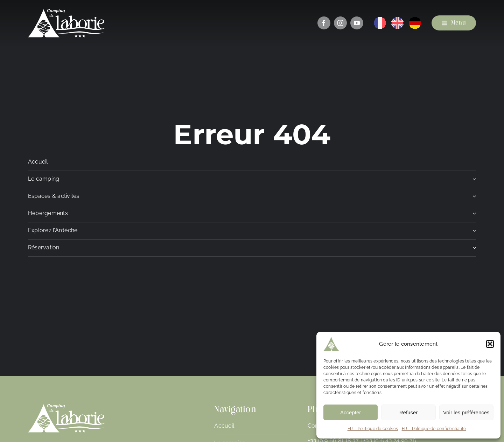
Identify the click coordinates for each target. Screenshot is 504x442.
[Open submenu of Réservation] (473, 250)
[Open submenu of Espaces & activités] (473, 198)
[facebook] (324, 23)
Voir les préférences (466, 412)
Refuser (409, 412)
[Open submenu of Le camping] (473, 181)
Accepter (351, 412)
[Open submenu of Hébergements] (473, 215)
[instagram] (340, 23)
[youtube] (357, 23)
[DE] (415, 19)
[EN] (397, 19)
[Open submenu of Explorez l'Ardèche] (473, 232)
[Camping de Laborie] (66, 11)
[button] (490, 344)
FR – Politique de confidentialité (434, 429)
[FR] (380, 19)
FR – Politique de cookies (373, 429)
